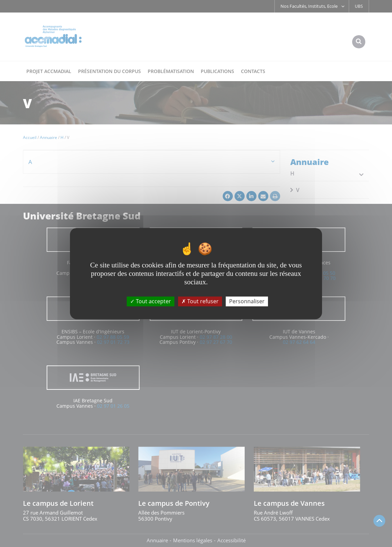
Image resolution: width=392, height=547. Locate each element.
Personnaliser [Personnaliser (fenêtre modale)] (247, 301)
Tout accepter (151, 301)
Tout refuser (200, 301)
